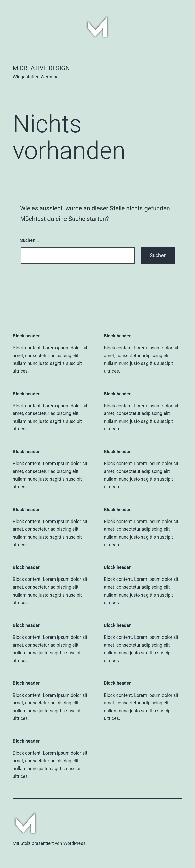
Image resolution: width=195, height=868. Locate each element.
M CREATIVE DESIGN (41, 68)
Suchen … (30, 240)
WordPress (74, 843)
